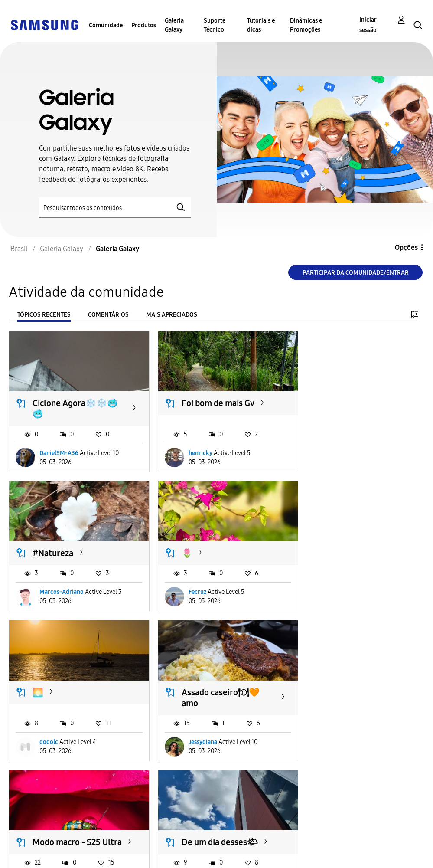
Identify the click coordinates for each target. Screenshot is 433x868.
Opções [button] (406, 247)
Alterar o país (225, 850)
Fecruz (48, 598)
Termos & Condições (141, 843)
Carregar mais (40, 798)
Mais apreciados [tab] (172, 315)
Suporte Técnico (215, 25)
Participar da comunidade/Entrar (356, 273)
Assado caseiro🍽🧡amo (358, 553)
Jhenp (334, 745)
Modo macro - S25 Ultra (67, 700)
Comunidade (106, 25)
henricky (194, 450)
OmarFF (50, 745)
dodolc (192, 598)
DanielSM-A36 (59, 450)
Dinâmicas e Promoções (306, 25)
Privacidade (33, 857)
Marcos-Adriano (348, 450)
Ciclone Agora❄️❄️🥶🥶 (75, 406)
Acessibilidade (37, 843)
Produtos (144, 25)
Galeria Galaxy (174, 25)
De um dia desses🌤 (214, 695)
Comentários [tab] (108, 315)
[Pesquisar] (115, 208)
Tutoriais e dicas (261, 25)
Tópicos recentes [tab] (44, 315)
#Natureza (339, 400)
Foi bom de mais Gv (212, 400)
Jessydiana (340, 598)
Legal (116, 857)
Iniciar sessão (368, 25)
